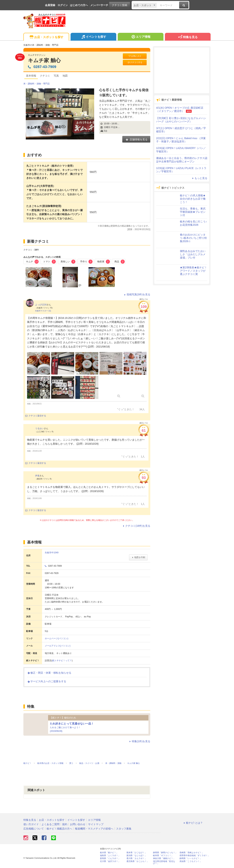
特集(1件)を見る (139, 741)
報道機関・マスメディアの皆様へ (94, 829)
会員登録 (50, 5)
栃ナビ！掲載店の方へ (59, 829)
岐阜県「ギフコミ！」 (163, 856)
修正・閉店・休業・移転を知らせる (49, 673)
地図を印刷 (138, 557)
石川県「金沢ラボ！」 (110, 861)
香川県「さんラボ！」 (137, 858)
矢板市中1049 (52, 553)
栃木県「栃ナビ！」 (109, 853)
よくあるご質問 (50, 824)
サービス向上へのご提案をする (47, 681)
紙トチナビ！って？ (62, 661)
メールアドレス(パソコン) (58, 646)
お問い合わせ (78, 824)
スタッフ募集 (124, 829)
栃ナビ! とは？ (193, 823)
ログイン (63, 5)
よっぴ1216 (41, 305)
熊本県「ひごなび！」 (137, 853)
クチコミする (135, 62)
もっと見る (199, 178)
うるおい (39, 428)
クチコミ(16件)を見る (136, 526)
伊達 (37, 476)
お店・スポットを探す (46, 37)
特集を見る (188, 37)
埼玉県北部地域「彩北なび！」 (164, 862)
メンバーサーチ (99, 5)
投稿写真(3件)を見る (137, 294)
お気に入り (135, 56)
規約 (65, 824)
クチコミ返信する (36, 416)
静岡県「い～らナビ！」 (191, 858)
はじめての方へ (79, 5)
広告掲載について (34, 829)
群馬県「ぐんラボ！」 (110, 858)
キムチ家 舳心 (44, 60)
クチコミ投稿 (120, 5)
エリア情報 (140, 37)
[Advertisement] (182, 70)
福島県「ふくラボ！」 (110, 856)
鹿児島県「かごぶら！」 (138, 861)
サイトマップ (96, 824)
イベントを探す (93, 37)
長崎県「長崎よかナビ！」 (192, 853)
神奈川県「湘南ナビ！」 (164, 858)
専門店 (46, 84)
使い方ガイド (31, 824)
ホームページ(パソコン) (56, 638)
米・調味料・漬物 (32, 84)
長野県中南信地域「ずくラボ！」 (195, 856)
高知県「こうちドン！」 (191, 861)
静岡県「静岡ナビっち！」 (165, 853)
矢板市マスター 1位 (43, 311)
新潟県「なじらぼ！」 (137, 856)
